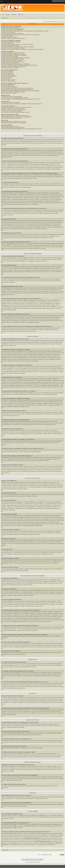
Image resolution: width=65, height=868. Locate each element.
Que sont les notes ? (6, 79)
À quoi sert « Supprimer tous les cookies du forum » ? (14, 38)
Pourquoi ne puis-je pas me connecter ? (10, 27)
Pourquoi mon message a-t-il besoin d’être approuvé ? (14, 66)
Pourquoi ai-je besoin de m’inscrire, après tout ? (12, 29)
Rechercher (21, 14)
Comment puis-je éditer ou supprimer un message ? (13, 54)
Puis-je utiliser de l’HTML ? (7, 72)
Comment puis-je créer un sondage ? (10, 56)
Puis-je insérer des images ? (8, 75)
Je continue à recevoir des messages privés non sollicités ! (15, 98)
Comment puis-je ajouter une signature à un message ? (14, 55)
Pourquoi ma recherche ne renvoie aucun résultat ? (13, 108)
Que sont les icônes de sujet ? (8, 81)
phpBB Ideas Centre (31, 826)
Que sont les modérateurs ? (8, 86)
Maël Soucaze (37, 862)
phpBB (27, 859)
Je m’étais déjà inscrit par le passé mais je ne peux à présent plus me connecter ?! (20, 35)
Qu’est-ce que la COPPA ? (7, 36)
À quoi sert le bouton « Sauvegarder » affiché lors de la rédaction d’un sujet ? (19, 65)
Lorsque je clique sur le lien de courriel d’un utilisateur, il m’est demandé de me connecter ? (22, 49)
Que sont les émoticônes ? (7, 74)
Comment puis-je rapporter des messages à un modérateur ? (15, 64)
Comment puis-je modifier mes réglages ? (11, 42)
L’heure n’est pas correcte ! (7, 43)
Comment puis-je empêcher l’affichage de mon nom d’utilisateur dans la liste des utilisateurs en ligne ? (25, 31)
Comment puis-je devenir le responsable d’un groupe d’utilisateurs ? (17, 89)
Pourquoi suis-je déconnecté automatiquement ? (12, 30)
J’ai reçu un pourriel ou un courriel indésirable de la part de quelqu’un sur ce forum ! (21, 99)
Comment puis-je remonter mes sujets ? (10, 68)
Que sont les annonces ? (7, 77)
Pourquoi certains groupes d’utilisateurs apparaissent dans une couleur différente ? (21, 91)
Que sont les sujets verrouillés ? (9, 80)
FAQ (3, 14)
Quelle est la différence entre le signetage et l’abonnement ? (15, 116)
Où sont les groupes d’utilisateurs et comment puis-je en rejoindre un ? (18, 88)
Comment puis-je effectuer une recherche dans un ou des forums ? (17, 107)
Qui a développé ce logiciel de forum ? (10, 126)
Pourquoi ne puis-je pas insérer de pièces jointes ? (13, 61)
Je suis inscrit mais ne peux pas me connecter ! (12, 33)
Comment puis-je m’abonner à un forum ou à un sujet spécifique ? (17, 117)
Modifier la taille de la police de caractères (1, 1)
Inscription (8, 14)
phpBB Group (42, 815)
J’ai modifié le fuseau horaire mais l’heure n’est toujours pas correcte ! (17, 44)
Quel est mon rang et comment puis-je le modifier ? (13, 48)
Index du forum (5, 18)
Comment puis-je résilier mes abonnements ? (12, 118)
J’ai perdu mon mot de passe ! (8, 32)
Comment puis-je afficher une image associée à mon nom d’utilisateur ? (18, 47)
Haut (2, 146)
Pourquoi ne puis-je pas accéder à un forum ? (12, 60)
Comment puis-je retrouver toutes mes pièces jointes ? (14, 123)
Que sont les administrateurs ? (8, 84)
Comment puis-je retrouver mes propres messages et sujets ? (16, 112)
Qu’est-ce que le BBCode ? (8, 71)
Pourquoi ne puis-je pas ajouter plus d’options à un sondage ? (16, 58)
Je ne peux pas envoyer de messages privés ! (12, 97)
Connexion (14, 14)
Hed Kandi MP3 (39, 860)
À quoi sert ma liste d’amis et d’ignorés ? (11, 103)
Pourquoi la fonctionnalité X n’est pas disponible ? (13, 128)
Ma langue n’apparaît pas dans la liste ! (10, 46)
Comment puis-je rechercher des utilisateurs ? (12, 111)
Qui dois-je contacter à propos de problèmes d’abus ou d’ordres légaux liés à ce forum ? (22, 129)
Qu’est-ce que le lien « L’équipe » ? (9, 93)
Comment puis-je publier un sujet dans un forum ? (13, 53)
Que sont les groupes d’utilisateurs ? (10, 87)
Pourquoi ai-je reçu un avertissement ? (10, 63)
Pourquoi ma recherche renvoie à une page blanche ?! (14, 110)
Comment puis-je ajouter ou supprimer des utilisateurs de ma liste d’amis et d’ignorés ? (21, 104)
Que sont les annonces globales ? (9, 76)
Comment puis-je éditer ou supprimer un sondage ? (13, 59)
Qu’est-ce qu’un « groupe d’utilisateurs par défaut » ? (14, 92)
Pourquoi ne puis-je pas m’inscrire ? (10, 37)
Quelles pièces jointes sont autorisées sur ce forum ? (13, 122)
